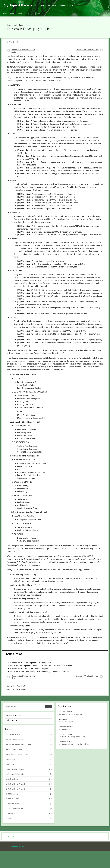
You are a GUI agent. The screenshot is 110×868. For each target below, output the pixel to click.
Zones (30, 836)
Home (5, 14)
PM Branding (30, 811)
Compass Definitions (30, 756)
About (12, 14)
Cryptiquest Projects (18, 863)
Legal (13, 853)
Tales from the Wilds (30, 826)
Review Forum (30, 821)
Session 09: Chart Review (87, 50)
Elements (30, 781)
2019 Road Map (30, 751)
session (24, 706)
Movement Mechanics (30, 791)
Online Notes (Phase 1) (30, 801)
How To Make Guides (30, 786)
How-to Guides (33, 14)
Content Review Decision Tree (30, 761)
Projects (20, 14)
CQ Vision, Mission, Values (30, 771)
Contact (7, 853)
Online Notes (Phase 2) (30, 806)
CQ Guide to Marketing (30, 766)
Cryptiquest (16, 706)
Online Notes (30, 796)
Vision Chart (18, 25)
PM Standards (30, 816)
